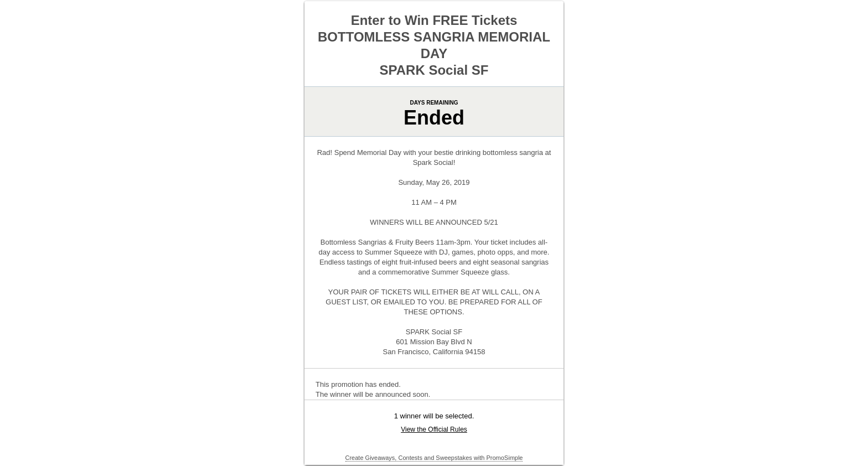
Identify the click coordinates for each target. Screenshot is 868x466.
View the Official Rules (434, 429)
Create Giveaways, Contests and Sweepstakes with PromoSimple (434, 458)
